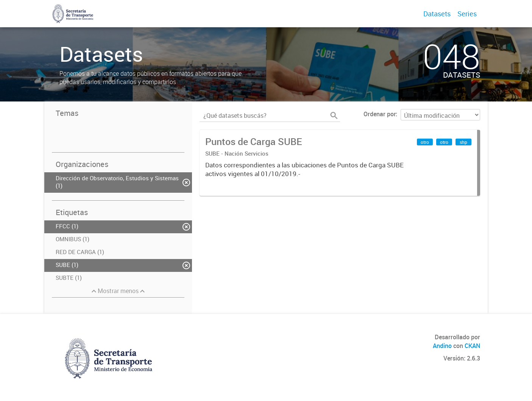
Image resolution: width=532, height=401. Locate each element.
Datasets (437, 14)
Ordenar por (380, 114)
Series (467, 14)
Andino (442, 346)
